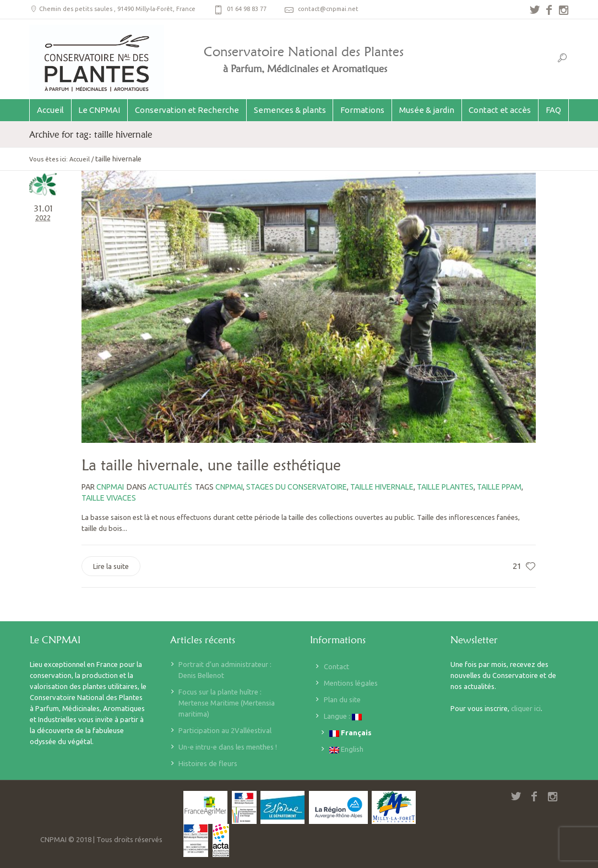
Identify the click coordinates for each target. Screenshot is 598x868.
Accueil (80, 159)
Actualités (170, 487)
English (346, 749)
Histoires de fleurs (208, 763)
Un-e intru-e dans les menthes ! (228, 747)
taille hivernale (382, 487)
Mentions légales (351, 683)
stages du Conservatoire (297, 487)
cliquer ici (526, 708)
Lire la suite (111, 566)
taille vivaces (109, 498)
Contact (336, 666)
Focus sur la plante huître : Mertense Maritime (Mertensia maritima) (227, 703)
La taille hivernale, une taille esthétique (211, 465)
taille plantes (445, 487)
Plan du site (342, 699)
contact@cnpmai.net (328, 9)
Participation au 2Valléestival (225, 730)
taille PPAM (499, 487)
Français (350, 733)
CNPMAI (229, 487)
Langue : (343, 716)
